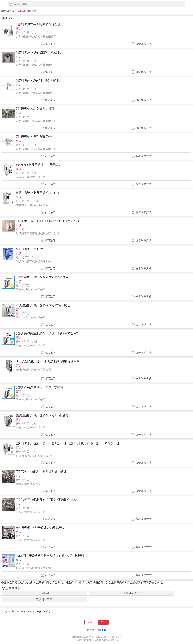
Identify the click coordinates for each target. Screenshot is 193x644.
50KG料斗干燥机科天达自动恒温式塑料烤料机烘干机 (51, 556)
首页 (5, 612)
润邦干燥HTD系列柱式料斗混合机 (38, 24)
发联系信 (48, 44)
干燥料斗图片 (131, 593)
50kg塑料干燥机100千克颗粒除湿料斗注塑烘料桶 (48, 221)
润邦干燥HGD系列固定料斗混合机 (38, 52)
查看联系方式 (142, 44)
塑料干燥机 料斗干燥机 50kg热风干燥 (40, 528)
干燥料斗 (44, 593)
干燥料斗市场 (28, 612)
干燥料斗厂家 (44, 599)
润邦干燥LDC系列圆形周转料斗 (37, 109)
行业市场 (14, 612)
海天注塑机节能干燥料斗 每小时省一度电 (43, 305)
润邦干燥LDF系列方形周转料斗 (37, 137)
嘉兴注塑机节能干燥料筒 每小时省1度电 (42, 415)
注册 (103, 622)
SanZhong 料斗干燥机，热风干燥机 (39, 165)
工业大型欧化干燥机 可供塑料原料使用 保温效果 (48, 361)
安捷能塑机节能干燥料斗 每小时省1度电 (42, 277)
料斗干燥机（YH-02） (30, 249)
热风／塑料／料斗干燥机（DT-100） (40, 193)
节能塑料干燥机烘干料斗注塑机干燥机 (41, 472)
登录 (90, 622)
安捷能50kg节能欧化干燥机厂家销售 (40, 387)
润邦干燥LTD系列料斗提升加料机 (38, 81)
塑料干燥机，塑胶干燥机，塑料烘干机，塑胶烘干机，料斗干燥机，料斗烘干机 (68, 443)
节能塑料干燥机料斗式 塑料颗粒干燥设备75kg (46, 500)
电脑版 (102, 630)
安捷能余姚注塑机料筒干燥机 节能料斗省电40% (47, 333)
